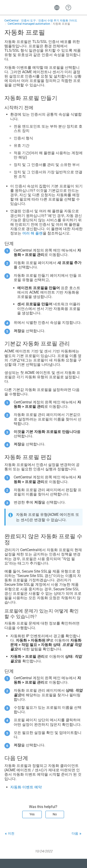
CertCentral (11, 21)
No (55, 814)
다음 (75, 833)
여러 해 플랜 (32, 233)
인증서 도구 (28, 21)
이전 (11, 833)
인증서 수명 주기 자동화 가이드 (58, 21)
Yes (32, 814)
